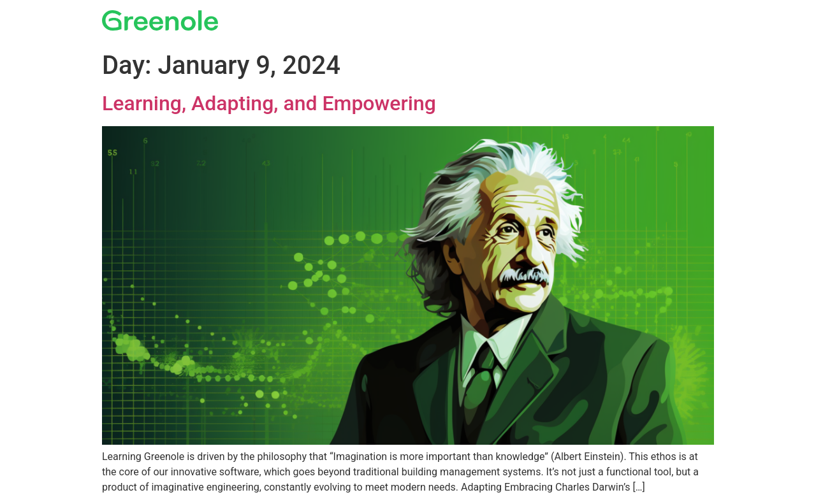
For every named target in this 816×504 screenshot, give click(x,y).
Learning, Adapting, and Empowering (269, 103)
